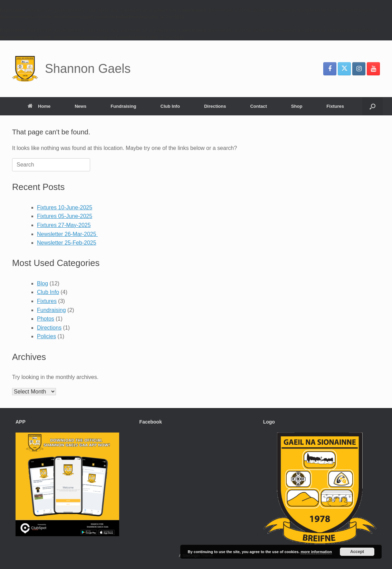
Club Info (170, 106)
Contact (258, 106)
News (80, 106)
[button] (372, 106)
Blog (42, 283)
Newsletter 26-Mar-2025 (67, 234)
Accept (357, 552)
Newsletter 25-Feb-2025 (67, 243)
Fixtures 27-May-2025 (64, 225)
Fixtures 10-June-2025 (65, 207)
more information (316, 552)
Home (39, 106)
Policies (46, 336)
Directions (215, 106)
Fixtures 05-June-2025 (65, 216)
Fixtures (335, 106)
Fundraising (123, 106)
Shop (297, 106)
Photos (46, 319)
